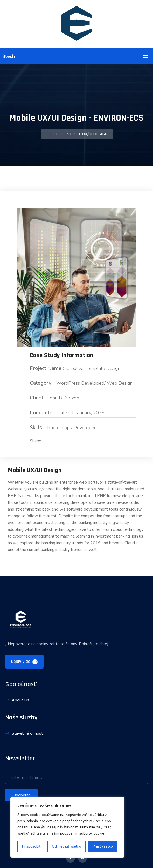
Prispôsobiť (31, 846)
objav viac (24, 661)
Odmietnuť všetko (67, 846)
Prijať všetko (103, 846)
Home (52, 134)
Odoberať (21, 795)
